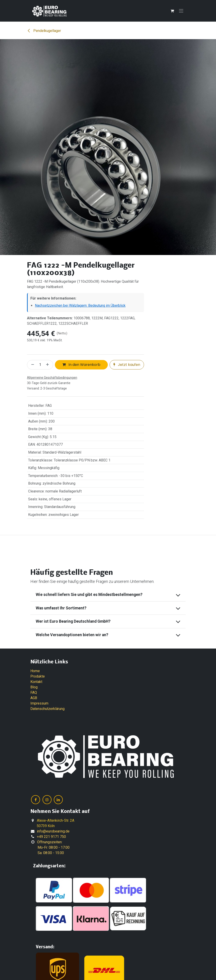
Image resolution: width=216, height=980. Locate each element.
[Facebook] (36, 800)
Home (35, 671)
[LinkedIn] (58, 800)
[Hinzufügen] (48, 365)
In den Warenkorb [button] (81, 365)
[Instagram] (47, 800)
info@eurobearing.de (53, 831)
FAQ (34, 692)
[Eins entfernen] (32, 365)
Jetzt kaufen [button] (127, 365)
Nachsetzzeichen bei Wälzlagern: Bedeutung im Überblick (80, 305)
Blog (34, 687)
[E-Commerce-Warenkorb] (172, 11)
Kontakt (36, 682)
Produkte (38, 676)
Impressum (39, 703)
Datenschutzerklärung (47, 709)
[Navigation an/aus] (181, 11)
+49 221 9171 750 (51, 837)
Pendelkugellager (44, 31)
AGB (34, 698)
